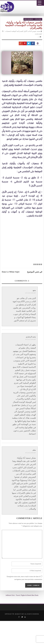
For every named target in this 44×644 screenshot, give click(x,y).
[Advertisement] (23, 287)
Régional (38, 19)
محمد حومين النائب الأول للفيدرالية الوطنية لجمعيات (23, 31)
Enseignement (29, 19)
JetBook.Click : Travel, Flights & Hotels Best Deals (22, 595)
